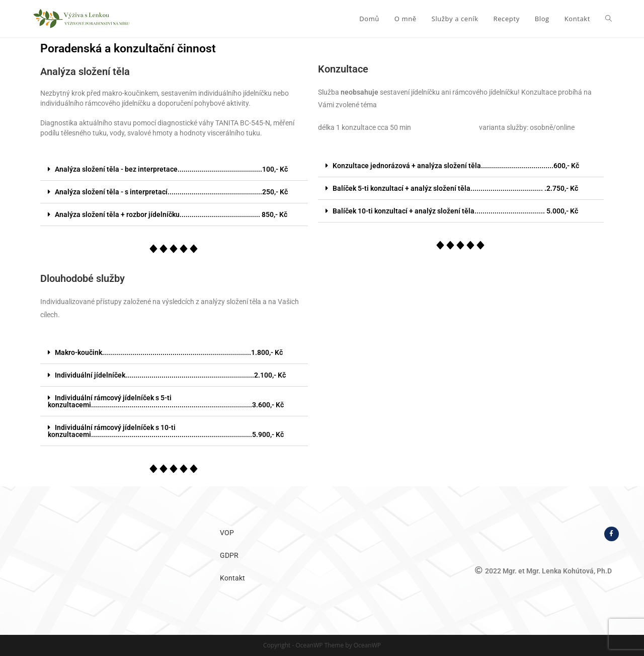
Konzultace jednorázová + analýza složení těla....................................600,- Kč (456, 166)
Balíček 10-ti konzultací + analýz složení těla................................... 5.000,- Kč (455, 211)
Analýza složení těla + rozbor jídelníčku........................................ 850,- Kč (171, 214)
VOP (227, 533)
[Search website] (609, 19)
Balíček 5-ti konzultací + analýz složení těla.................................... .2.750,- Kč (455, 188)
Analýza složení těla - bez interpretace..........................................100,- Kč (171, 169)
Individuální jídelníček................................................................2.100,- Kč (170, 375)
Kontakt (232, 578)
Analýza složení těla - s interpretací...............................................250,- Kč (171, 192)
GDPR (229, 555)
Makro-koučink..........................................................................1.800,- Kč (169, 352)
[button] (174, 169)
